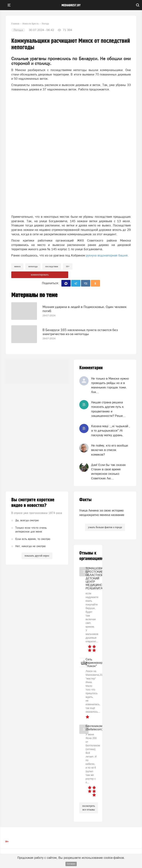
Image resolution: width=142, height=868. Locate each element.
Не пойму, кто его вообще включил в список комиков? (110, 450)
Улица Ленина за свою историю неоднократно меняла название (102, 513)
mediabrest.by (71, 5)
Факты (85, 500)
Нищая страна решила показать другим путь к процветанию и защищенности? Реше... (108, 409)
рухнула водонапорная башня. (108, 255)
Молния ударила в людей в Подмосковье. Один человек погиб (84, 309)
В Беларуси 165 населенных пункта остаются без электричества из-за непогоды (80, 332)
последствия (52, 266)
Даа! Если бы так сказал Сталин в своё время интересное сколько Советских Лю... (108, 472)
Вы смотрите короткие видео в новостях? (33, 503)
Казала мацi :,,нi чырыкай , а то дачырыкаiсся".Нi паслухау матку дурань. (111, 431)
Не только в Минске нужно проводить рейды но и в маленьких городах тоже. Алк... (110, 385)
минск (17, 266)
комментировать (40, 275)
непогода (33, 266)
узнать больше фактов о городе (105, 527)
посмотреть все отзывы (89, 808)
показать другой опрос (37, 556)
